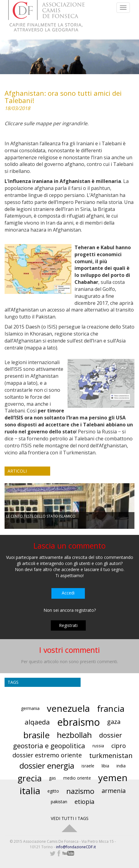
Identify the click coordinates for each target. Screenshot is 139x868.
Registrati (68, 625)
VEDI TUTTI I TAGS (70, 818)
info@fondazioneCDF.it (76, 847)
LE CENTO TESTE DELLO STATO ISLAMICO (41, 516)
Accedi (68, 593)
